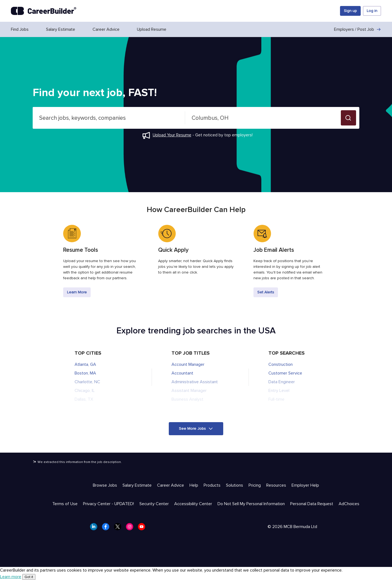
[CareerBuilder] (44, 11)
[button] (348, 118)
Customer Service (285, 373)
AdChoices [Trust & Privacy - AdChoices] (349, 504)
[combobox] (109, 118)
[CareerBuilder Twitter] (119, 528)
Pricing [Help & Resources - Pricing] (255, 485)
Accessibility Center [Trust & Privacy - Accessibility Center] (193, 504)
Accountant (182, 373)
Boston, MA (85, 373)
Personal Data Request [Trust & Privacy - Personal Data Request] (312, 504)
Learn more (11, 577)
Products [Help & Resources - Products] (212, 485)
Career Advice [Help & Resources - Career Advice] (171, 485)
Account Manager (188, 364)
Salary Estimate (61, 29)
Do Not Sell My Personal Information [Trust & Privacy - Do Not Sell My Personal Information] (251, 504)
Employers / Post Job (358, 29)
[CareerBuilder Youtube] (143, 528)
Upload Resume (152, 29)
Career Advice (106, 29)
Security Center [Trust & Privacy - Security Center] (154, 504)
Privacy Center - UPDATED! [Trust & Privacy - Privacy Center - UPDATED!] (108, 504)
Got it (29, 577)
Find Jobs (20, 29)
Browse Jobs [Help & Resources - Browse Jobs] (105, 485)
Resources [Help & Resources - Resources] (276, 485)
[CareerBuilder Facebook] (107, 528)
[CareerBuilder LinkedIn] (95, 528)
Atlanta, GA (85, 364)
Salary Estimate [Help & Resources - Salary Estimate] (137, 485)
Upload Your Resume (172, 135)
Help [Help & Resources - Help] (194, 485)
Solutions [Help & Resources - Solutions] (235, 485)
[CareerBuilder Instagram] (131, 528)
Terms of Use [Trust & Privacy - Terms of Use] (65, 504)
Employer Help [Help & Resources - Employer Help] (305, 485)
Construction (281, 364)
